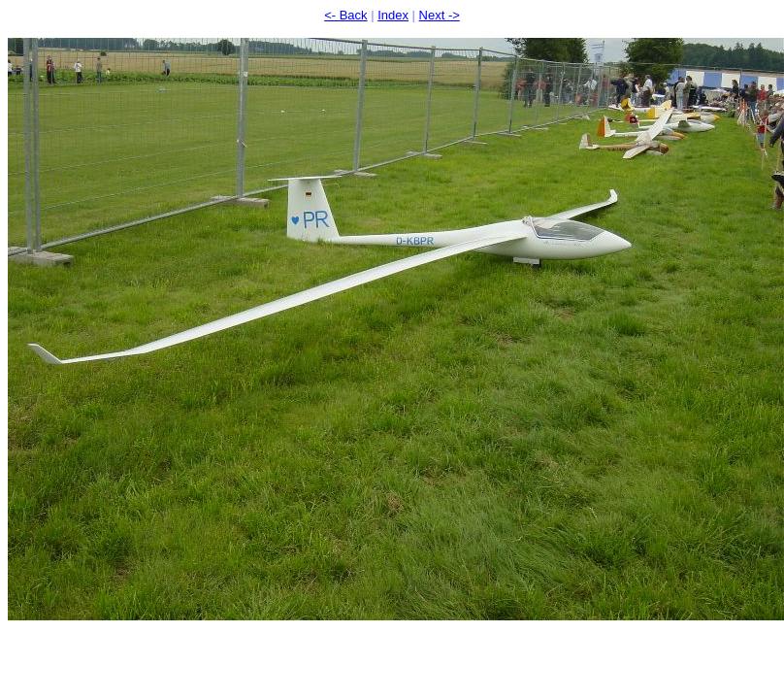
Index (393, 15)
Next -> (440, 15)
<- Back (345, 15)
